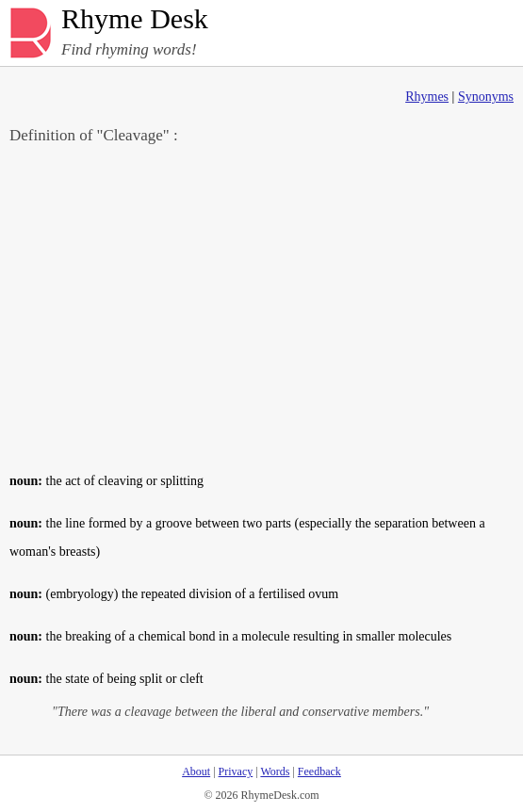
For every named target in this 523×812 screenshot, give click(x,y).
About (196, 771)
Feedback (319, 771)
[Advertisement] (261, 307)
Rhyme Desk (135, 19)
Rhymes (427, 97)
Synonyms (486, 97)
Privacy (236, 771)
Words (275, 771)
